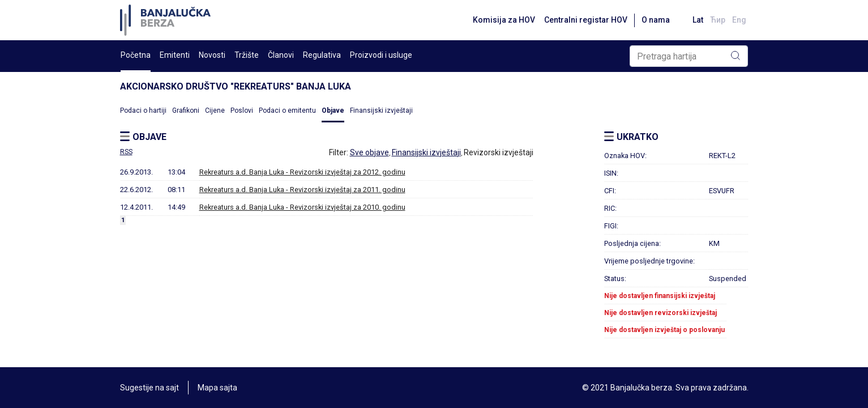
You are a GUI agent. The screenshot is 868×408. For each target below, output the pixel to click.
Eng (739, 20)
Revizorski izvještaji (499, 152)
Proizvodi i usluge (381, 55)
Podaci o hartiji (143, 110)
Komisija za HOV (504, 20)
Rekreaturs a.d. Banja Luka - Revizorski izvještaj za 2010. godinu (302, 207)
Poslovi (242, 110)
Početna (136, 55)
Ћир (718, 20)
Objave (333, 110)
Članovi (281, 55)
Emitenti (175, 55)
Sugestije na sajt (149, 388)
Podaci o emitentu (287, 110)
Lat (698, 20)
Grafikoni (186, 110)
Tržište (247, 55)
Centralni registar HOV (586, 20)
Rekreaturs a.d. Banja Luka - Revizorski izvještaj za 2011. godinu (302, 190)
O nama (656, 20)
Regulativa (322, 55)
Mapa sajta (217, 388)
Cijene (215, 110)
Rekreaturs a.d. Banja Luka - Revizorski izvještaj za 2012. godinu (302, 172)
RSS (126, 152)
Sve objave (369, 152)
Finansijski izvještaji (381, 110)
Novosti (212, 55)
